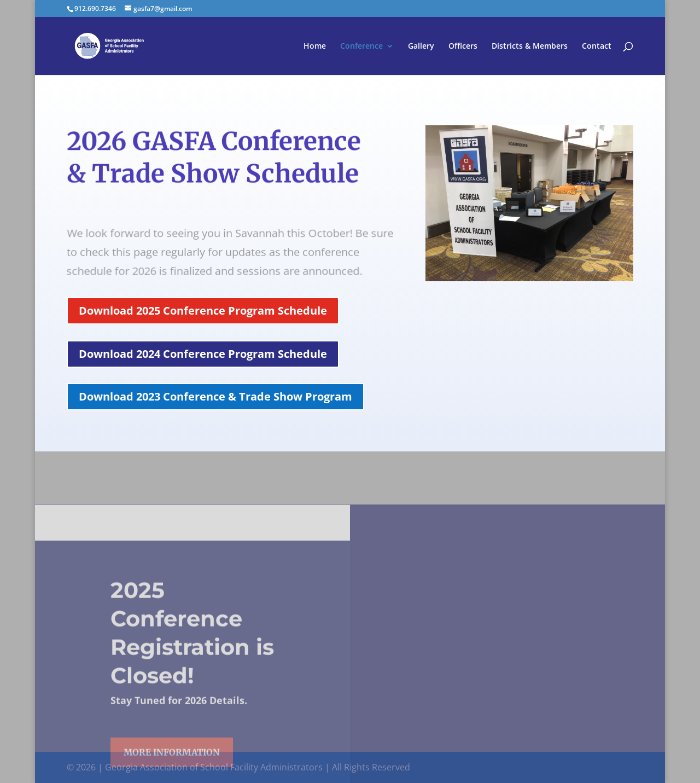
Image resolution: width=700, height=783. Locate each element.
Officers (463, 47)
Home (315, 47)
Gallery (421, 47)
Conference (361, 47)
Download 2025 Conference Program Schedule (203, 311)
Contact (597, 47)
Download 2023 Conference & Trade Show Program (215, 396)
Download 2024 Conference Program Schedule (203, 354)
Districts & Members (530, 47)
